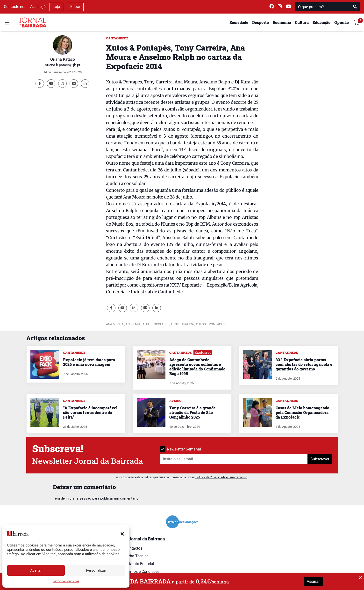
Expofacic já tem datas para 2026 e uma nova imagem (89, 362)
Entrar (75, 7)
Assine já (38, 7)
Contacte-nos (15, 7)
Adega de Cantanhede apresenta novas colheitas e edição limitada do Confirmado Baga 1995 (197, 367)
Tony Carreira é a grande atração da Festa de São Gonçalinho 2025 (193, 412)
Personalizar (96, 570)
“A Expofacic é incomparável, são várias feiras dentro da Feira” (91, 412)
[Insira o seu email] (234, 459)
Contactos (134, 548)
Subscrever (320, 459)
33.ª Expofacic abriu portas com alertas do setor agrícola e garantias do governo (304, 364)
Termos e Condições (66, 581)
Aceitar (36, 570)
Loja (56, 7)
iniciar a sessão (79, 498)
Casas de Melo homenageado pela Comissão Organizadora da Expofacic (302, 412)
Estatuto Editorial (139, 564)
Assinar (313, 581)
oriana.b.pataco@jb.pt (63, 65)
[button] (122, 533)
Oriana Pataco (63, 59)
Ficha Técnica (137, 556)
